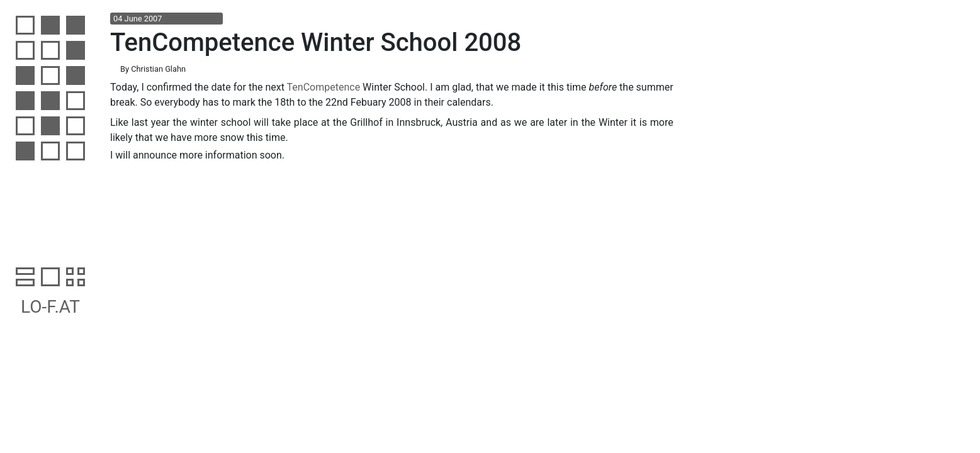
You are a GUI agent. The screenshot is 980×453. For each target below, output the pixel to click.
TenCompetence (324, 87)
